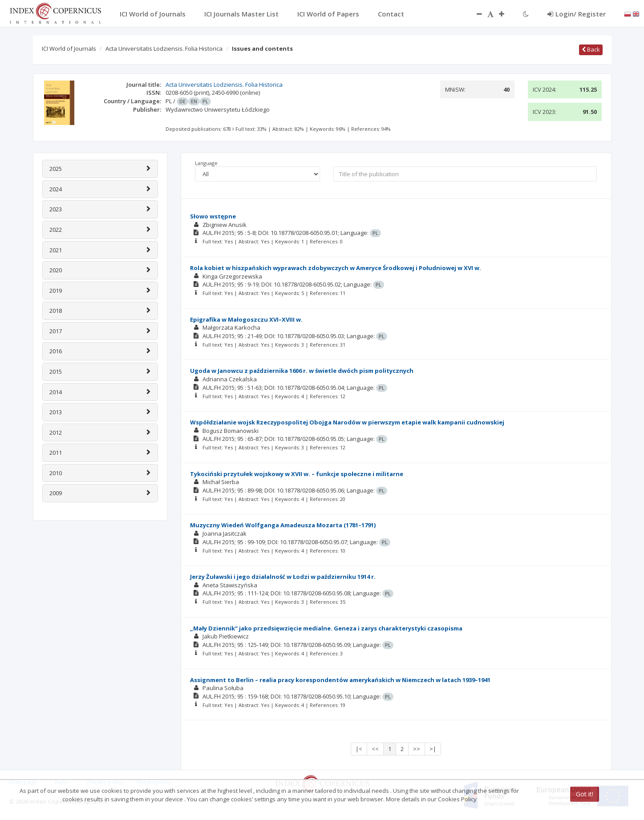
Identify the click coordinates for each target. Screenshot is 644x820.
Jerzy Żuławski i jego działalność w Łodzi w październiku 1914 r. (283, 577)
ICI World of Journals (69, 48)
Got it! (585, 794)
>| (433, 749)
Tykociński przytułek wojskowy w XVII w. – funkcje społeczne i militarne (297, 474)
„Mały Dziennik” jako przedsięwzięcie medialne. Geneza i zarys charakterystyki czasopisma (326, 628)
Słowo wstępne (213, 216)
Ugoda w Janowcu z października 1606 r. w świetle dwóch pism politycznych (302, 371)
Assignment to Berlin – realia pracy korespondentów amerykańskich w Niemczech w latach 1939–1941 (340, 680)
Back (591, 49)
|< (359, 749)
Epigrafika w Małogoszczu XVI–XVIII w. (246, 319)
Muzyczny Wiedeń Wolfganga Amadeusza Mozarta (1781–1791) (283, 525)
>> (417, 749)
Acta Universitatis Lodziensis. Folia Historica (164, 48)
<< (375, 749)
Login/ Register (577, 14)
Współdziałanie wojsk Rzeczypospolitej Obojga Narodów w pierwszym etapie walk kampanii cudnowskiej (347, 422)
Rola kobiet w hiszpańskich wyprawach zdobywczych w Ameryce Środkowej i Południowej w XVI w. (336, 268)
